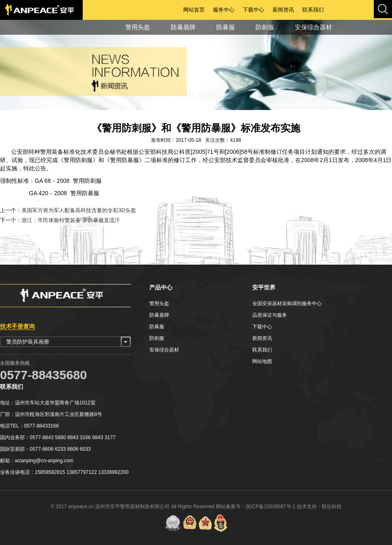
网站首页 (194, 10)
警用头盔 (138, 27)
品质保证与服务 (270, 315)
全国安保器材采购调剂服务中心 (287, 304)
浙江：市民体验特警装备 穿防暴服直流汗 (71, 220)
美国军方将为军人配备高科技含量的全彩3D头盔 (79, 210)
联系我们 (313, 10)
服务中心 (224, 10)
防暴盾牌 (183, 27)
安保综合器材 (313, 27)
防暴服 (226, 27)
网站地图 (262, 361)
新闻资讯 (283, 10)
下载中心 (253, 10)
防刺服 (265, 27)
